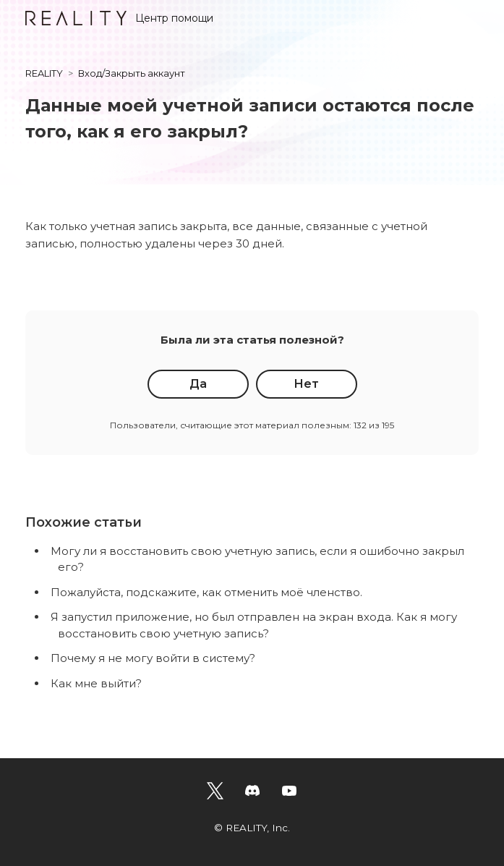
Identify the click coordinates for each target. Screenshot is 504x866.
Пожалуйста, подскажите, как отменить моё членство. (206, 592)
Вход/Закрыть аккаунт (132, 73)
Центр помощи (119, 18)
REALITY (44, 73)
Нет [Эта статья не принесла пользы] (306, 384)
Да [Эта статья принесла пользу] (198, 384)
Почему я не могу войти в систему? (153, 658)
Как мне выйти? (96, 683)
